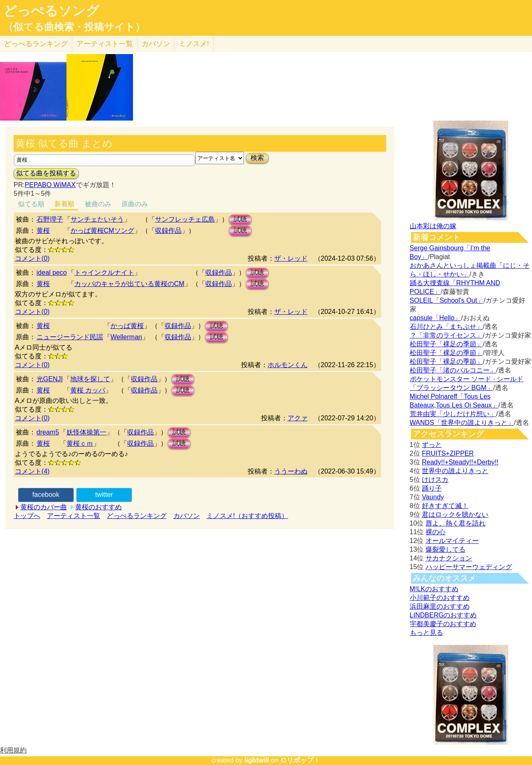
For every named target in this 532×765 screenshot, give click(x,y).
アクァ (298, 418)
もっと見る (426, 633)
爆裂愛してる (446, 549)
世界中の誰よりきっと (455, 471)
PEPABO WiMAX (50, 185)
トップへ (27, 516)
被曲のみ (98, 204)
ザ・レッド (291, 258)
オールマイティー (452, 541)
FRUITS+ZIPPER (448, 453)
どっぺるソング (51, 11)
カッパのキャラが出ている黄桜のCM (129, 284)
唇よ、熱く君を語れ (456, 523)
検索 (257, 158)
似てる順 (31, 204)
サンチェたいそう (97, 219)
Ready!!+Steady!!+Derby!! (460, 462)
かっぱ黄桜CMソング (102, 231)
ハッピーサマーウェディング (469, 567)
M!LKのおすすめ (434, 589)
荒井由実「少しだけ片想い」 (453, 414)
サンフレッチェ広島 (185, 219)
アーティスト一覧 (74, 516)
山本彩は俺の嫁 (433, 226)
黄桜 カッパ (88, 390)
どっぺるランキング (137, 516)
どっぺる (36, 44)
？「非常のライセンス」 (446, 335)
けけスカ (435, 480)
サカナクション (449, 558)
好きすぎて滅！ (445, 506)
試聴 (240, 219)
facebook (46, 495)
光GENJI (50, 379)
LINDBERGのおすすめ (443, 615)
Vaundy (433, 497)
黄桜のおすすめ (99, 507)
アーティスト (105, 44)
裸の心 (436, 532)
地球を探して (90, 379)
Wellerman (126, 337)
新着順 (64, 204)
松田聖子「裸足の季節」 (446, 344)
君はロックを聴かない (455, 515)
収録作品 (168, 231)
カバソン (156, 44)
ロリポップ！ (300, 760)
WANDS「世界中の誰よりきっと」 (462, 423)
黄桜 (43, 231)
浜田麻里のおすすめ (440, 606)
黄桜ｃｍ (80, 443)
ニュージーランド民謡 (70, 337)
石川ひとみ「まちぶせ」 (446, 327)
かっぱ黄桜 (127, 326)
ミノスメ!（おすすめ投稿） (247, 516)
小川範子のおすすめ (440, 598)
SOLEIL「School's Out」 (447, 300)
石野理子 (50, 219)
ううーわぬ (291, 471)
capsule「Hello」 (436, 318)
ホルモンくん (288, 365)
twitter (104, 495)
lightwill (257, 760)
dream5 (48, 432)
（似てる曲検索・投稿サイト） (74, 27)
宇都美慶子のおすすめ (443, 624)
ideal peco (52, 273)
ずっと (432, 445)
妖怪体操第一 (86, 432)
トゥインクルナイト (104, 273)
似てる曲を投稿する (46, 173)
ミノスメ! (194, 44)
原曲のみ (135, 204)
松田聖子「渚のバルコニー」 (453, 370)
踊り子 (432, 488)
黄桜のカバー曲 (44, 507)
